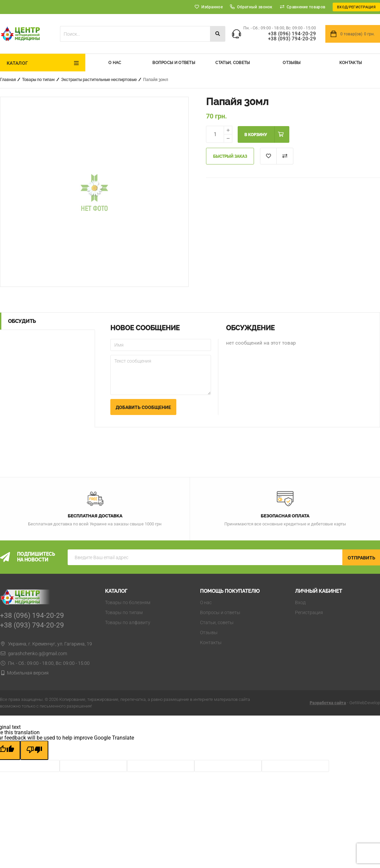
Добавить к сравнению (285, 156)
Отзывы (291, 63)
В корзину (256, 135)
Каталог (17, 63)
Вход (300, 602)
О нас (115, 63)
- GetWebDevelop (345, 703)
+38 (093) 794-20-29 (292, 39)
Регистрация (309, 612)
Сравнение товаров (306, 7)
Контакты (350, 63)
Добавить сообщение (143, 407)
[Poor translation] (34, 750)
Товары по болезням (128, 602)
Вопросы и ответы (174, 63)
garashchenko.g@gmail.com (33, 654)
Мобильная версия (28, 673)
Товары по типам (38, 80)
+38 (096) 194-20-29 (292, 34)
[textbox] (135, 34)
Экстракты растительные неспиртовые (99, 80)
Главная (8, 80)
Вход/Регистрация (356, 7)
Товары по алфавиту (128, 622)
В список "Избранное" (268, 156)
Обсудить (22, 321)
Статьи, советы (232, 63)
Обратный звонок (251, 7)
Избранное (212, 7)
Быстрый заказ (230, 156)
